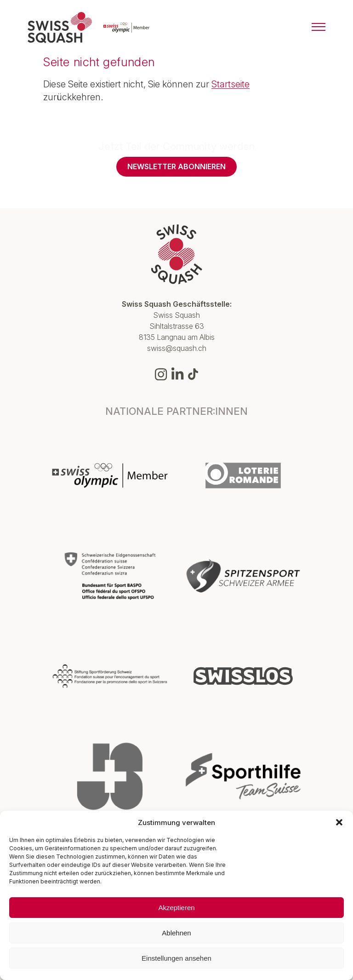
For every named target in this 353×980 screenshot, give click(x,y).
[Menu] (319, 28)
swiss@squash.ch (177, 348)
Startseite (231, 84)
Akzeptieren (176, 908)
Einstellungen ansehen (176, 958)
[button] (339, 822)
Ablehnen (176, 933)
